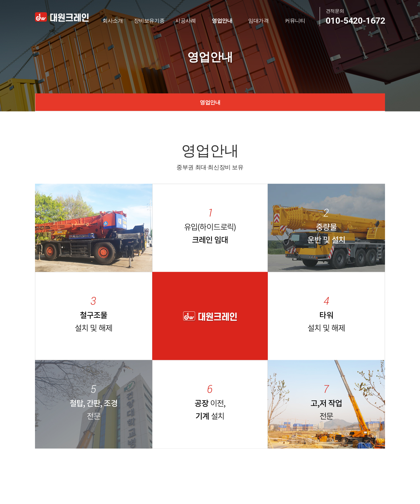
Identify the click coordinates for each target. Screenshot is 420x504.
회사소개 (113, 20)
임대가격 (259, 20)
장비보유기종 (149, 20)
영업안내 (222, 20)
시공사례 (186, 20)
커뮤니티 (295, 20)
